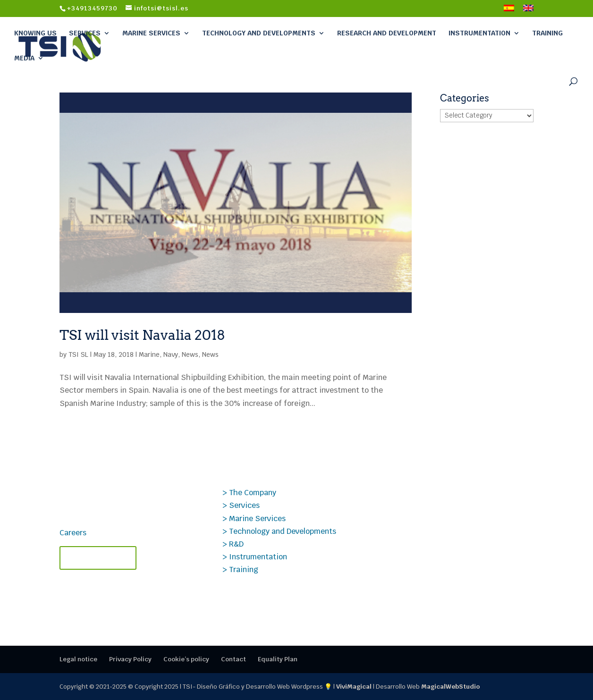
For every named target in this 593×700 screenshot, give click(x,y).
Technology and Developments (259, 33)
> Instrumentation (255, 557)
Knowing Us (35, 33)
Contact (233, 659)
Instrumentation (479, 33)
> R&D (233, 544)
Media (24, 58)
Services (85, 33)
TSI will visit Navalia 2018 (142, 335)
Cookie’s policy (186, 659)
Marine (149, 354)
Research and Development (387, 33)
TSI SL (78, 354)
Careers (73, 533)
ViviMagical (354, 687)
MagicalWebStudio (450, 687)
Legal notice (78, 659)
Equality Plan (278, 659)
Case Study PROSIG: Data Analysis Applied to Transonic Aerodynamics (456, 501)
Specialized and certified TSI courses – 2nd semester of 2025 (449, 541)
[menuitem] (509, 11)
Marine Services (151, 33)
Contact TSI (98, 558)
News (190, 354)
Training (547, 33)
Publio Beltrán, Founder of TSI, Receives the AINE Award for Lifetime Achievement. (449, 581)
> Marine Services (254, 519)
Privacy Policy (130, 659)
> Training (240, 569)
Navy (171, 354)
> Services (241, 505)
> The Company (249, 493)
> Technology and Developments (279, 531)
